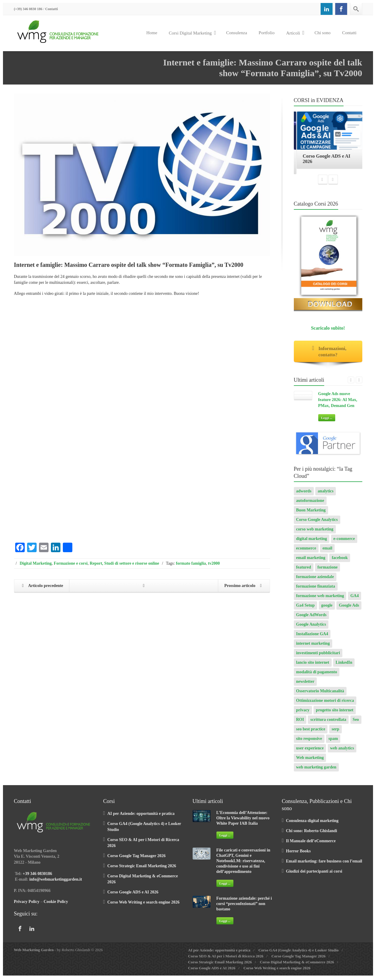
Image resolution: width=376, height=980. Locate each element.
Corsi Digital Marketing (192, 33)
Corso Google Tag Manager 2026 (137, 859)
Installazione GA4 (312, 637)
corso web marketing (315, 533)
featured (304, 571)
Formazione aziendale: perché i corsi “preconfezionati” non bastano (244, 907)
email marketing (311, 561)
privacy (303, 714)
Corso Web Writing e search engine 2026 (143, 906)
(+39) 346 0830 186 (28, 9)
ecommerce (306, 552)
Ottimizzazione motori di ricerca (325, 704)
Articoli (295, 33)
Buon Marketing (311, 514)
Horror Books (298, 855)
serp (336, 733)
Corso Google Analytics (317, 523)
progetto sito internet (335, 714)
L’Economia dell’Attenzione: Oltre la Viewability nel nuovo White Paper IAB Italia (243, 822)
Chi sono (322, 33)
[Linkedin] (327, 9)
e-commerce (344, 542)
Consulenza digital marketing (312, 824)
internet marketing (313, 647)
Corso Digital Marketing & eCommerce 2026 (297, 966)
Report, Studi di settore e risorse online (124, 563)
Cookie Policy (56, 905)
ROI (300, 723)
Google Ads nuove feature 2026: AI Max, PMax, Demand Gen (338, 403)
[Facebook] (341, 9)
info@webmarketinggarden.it (56, 883)
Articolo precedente (42, 586)
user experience (310, 752)
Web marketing (310, 761)
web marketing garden (316, 771)
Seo (356, 723)
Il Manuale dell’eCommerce (311, 844)
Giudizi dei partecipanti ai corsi (314, 875)
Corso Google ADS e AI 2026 (133, 896)
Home (152, 33)
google (327, 609)
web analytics (342, 752)
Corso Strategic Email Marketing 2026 (142, 869)
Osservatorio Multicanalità (320, 695)
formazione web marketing (320, 599)
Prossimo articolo (244, 586)
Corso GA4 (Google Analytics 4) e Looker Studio (299, 954)
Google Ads (349, 609)
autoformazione (310, 504)
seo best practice (311, 733)
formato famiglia (191, 563)
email (327, 552)
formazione (327, 571)
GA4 (355, 599)
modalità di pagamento (317, 675)
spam (333, 742)
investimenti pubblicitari (318, 656)
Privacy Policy (27, 905)
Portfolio (267, 33)
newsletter (305, 685)
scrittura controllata (328, 723)
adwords (304, 495)
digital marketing (312, 542)
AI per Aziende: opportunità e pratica (141, 817)
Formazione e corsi (71, 563)
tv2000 (214, 563)
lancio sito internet (313, 666)
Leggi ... (327, 421)
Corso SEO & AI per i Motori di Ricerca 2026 (226, 960)
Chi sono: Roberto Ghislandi (312, 834)
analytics (326, 495)
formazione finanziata (316, 590)
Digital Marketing (36, 563)
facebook (340, 561)
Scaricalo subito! (328, 332)
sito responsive (309, 742)
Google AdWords (311, 618)
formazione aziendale (315, 580)
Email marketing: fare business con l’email (324, 865)
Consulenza (237, 33)
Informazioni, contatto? (328, 355)
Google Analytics (311, 628)
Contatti (52, 9)
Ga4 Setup (306, 609)
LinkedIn (344, 666)
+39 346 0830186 (37, 877)
